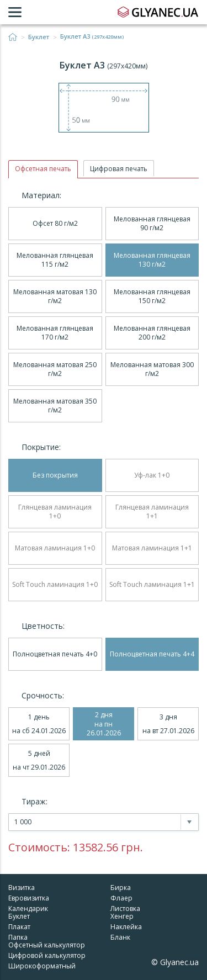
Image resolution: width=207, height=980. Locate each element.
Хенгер (122, 916)
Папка (18, 937)
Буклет (39, 37)
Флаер (121, 898)
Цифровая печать (119, 169)
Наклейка (126, 927)
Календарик (28, 909)
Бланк (120, 937)
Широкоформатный (42, 966)
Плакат (19, 927)
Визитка (22, 888)
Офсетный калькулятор (47, 945)
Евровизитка (29, 898)
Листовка (125, 909)
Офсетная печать (43, 169)
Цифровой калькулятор (47, 955)
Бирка (121, 888)
